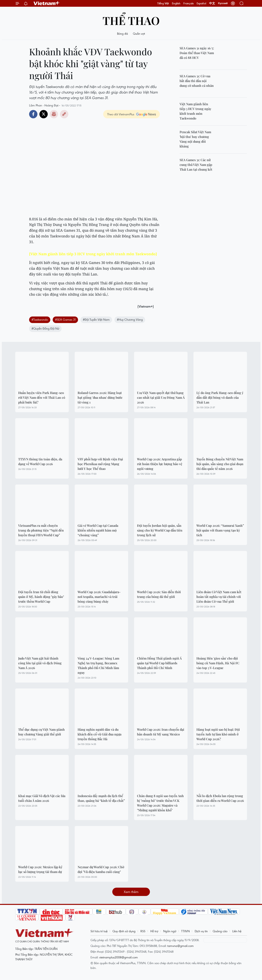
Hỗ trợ (154, 931)
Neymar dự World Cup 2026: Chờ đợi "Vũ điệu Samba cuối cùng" (101, 869)
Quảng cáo (220, 931)
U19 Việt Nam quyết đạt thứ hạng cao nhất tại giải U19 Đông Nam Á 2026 (161, 397)
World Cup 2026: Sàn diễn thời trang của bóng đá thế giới (159, 594)
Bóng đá (122, 33)
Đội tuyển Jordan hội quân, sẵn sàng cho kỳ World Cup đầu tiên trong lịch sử (160, 530)
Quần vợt (139, 33)
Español (201, 3)
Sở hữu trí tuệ (99, 931)
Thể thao (131, 20)
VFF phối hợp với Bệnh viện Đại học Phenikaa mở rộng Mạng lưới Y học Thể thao (100, 464)
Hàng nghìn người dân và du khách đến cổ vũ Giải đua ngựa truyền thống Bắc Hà (100, 734)
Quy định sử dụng (124, 931)
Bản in (54, 114)
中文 (212, 3)
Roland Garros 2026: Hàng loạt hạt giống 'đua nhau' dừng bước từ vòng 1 (100, 397)
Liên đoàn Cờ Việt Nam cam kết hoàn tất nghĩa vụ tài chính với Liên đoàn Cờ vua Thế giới (219, 597)
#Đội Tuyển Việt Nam (96, 319)
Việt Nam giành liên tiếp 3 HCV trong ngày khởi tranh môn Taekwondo (195, 111)
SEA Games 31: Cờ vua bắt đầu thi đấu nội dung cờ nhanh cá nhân (197, 81)
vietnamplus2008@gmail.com (119, 957)
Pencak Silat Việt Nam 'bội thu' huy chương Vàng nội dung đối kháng (195, 139)
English (176, 3)
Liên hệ (237, 931)
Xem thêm (131, 892)
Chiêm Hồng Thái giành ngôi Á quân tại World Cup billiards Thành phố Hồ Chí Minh (159, 663)
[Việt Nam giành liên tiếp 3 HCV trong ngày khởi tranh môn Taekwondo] (93, 254)
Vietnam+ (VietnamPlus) (47, 3)
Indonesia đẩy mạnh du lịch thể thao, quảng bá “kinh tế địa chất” (101, 798)
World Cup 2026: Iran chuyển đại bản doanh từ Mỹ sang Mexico (161, 732)
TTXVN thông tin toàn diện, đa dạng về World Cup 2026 (40, 461)
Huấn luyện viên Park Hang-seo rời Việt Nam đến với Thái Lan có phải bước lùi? (42, 397)
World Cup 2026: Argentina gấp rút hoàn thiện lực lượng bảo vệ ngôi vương (160, 464)
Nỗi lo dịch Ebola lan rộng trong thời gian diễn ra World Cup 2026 (220, 798)
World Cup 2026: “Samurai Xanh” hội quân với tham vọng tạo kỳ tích (220, 530)
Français (189, 3)
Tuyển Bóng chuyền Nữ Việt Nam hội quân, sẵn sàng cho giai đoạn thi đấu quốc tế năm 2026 (220, 464)
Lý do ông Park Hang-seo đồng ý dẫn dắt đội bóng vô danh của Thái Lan (220, 397)
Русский (223, 3)
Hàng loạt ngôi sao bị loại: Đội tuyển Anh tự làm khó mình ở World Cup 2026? (218, 734)
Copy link (64, 114)
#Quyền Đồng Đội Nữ (45, 328)
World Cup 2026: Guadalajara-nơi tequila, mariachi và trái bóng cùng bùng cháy (99, 597)
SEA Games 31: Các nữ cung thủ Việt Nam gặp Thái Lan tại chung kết (196, 165)
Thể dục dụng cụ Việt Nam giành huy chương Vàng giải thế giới (41, 732)
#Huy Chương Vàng (130, 319)
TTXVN (185, 931)
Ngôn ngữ (170, 931)
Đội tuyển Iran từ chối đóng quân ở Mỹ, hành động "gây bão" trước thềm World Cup (41, 597)
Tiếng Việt (163, 3)
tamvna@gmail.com (181, 946)
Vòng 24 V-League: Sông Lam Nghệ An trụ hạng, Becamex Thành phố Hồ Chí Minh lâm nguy (98, 665)
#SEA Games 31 (65, 319)
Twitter (44, 114)
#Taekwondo (40, 319)
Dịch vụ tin (201, 931)
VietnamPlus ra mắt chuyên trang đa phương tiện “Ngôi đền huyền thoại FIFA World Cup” (41, 530)
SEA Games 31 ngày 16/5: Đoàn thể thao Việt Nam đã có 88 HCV (197, 53)
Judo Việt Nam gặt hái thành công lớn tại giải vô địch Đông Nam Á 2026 (40, 663)
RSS (143, 931)
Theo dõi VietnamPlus (121, 114)
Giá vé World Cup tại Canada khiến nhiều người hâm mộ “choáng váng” (98, 530)
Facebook (33, 114)
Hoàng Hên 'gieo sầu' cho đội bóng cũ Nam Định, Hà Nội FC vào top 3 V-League (218, 663)
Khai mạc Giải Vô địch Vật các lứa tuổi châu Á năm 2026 (42, 798)
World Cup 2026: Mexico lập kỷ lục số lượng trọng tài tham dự (40, 869)
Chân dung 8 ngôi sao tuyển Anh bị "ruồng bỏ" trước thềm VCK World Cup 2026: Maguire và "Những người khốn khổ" (160, 803)
